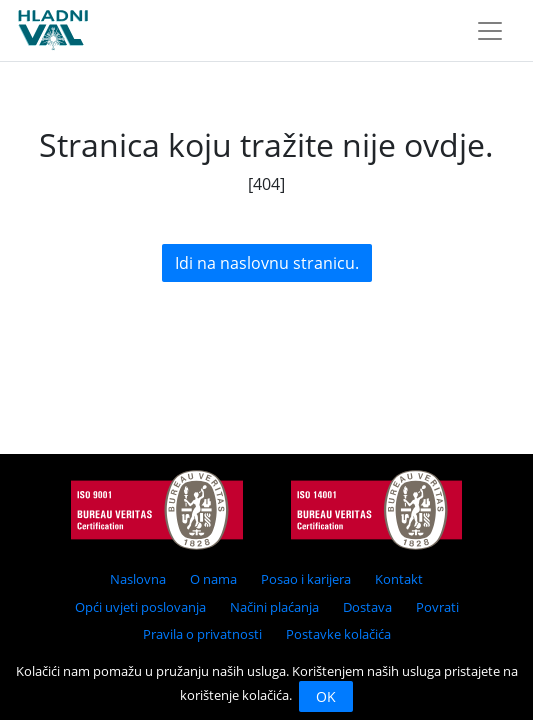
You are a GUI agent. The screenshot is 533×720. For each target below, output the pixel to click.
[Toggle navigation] (490, 31)
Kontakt (399, 579)
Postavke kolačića (338, 634)
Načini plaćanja (274, 607)
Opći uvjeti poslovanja (140, 607)
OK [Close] (326, 696)
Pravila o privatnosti (202, 634)
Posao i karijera (306, 579)
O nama (213, 579)
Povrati (437, 607)
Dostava (367, 607)
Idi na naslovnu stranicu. (267, 263)
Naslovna (138, 579)
